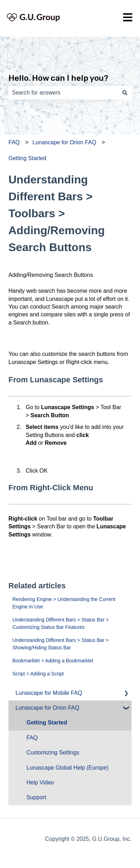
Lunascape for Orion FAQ (64, 142)
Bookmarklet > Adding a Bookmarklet (53, 661)
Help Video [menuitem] (40, 782)
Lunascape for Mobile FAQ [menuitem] (49, 693)
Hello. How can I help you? (58, 78)
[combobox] (63, 93)
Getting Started (27, 158)
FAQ (14, 142)
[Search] (125, 93)
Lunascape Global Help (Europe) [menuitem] (67, 768)
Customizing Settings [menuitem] (53, 752)
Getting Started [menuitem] (47, 723)
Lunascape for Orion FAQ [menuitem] (47, 708)
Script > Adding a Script (38, 674)
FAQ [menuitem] (32, 738)
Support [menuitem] (36, 797)
